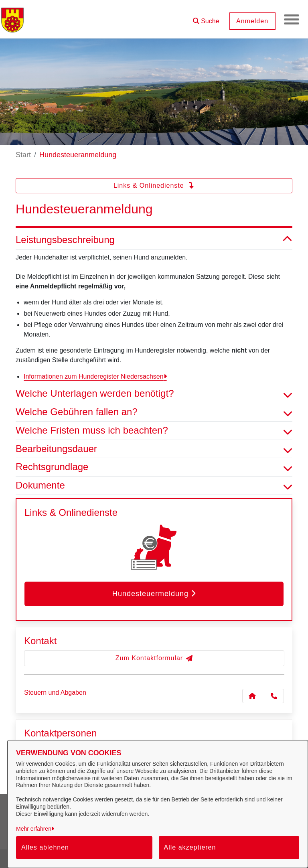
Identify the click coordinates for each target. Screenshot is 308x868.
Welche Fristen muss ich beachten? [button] (154, 431)
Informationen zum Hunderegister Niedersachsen (94, 376)
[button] (205, 18)
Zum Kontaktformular (154, 658)
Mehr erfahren (34, 829)
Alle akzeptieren (190, 847)
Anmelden (251, 21)
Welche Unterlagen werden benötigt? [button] (154, 394)
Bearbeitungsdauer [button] (154, 449)
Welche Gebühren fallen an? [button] (154, 412)
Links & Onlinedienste (154, 186)
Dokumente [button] (154, 486)
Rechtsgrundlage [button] (154, 467)
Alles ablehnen (45, 847)
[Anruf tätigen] (274, 696)
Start (23, 155)
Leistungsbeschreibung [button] (154, 240)
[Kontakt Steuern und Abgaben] (252, 696)
